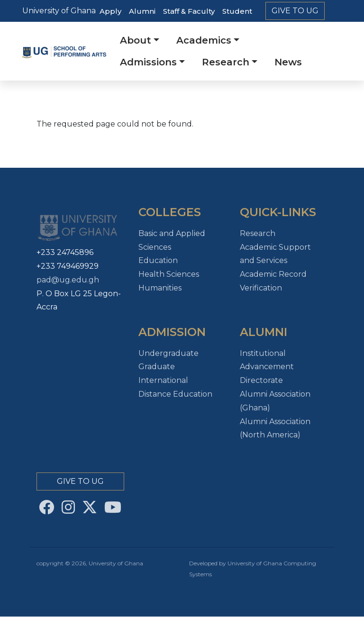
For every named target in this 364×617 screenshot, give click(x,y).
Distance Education (175, 394)
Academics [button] (204, 40)
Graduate (157, 367)
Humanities (160, 288)
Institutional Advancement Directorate (267, 367)
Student (237, 11)
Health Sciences (169, 274)
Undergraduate (168, 353)
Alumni (142, 11)
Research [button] (226, 62)
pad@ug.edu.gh (68, 280)
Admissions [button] (148, 62)
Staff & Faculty (189, 11)
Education (158, 260)
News (288, 62)
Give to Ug (295, 11)
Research (258, 233)
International (163, 380)
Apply (110, 11)
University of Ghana (59, 11)
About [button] (136, 40)
